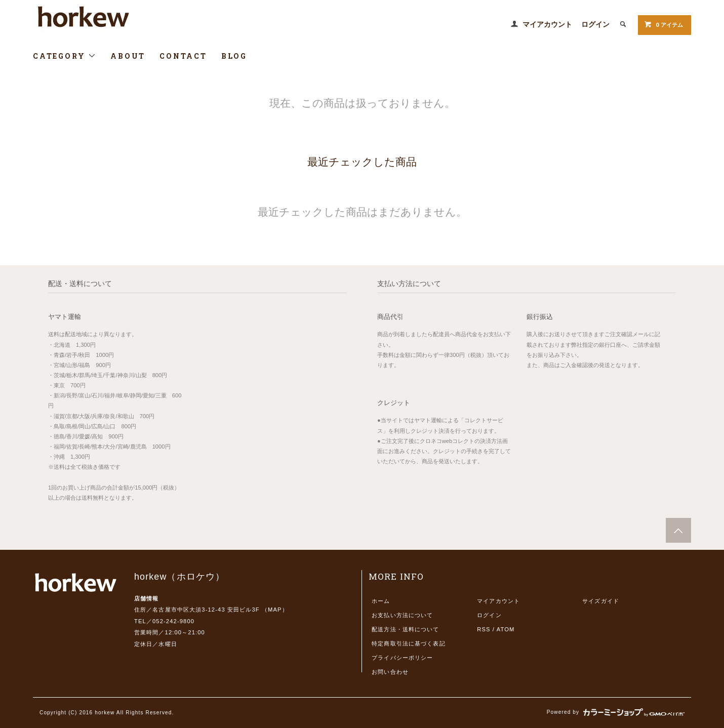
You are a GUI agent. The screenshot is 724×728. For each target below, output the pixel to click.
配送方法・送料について (405, 629)
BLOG (234, 56)
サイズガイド (601, 601)
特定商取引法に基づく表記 (408, 643)
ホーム (381, 601)
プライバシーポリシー (402, 658)
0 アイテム (663, 24)
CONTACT (183, 56)
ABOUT (128, 56)
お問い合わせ (390, 672)
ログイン (595, 24)
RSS (484, 629)
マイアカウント (547, 24)
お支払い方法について (402, 615)
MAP (275, 610)
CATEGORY (65, 56)
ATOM (506, 629)
